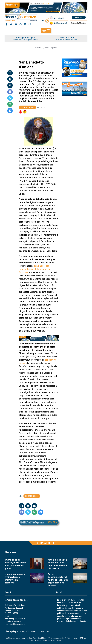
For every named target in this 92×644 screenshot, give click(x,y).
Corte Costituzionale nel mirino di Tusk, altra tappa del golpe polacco (58, 580)
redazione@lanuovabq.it (15, 619)
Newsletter (79, 23)
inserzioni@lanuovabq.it (15, 624)
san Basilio (39, 266)
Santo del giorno (51, 48)
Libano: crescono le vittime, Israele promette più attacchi (15, 578)
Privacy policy (10, 631)
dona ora (79, 17)
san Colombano (38, 269)
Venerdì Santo (67, 37)
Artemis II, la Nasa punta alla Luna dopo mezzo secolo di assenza (58, 564)
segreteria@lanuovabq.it (15, 621)
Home (38, 48)
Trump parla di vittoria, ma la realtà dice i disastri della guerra (15, 564)
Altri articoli (46, 543)
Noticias (60, 23)
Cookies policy (23, 631)
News (59, 18)
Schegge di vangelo (25, 37)
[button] (46, 31)
